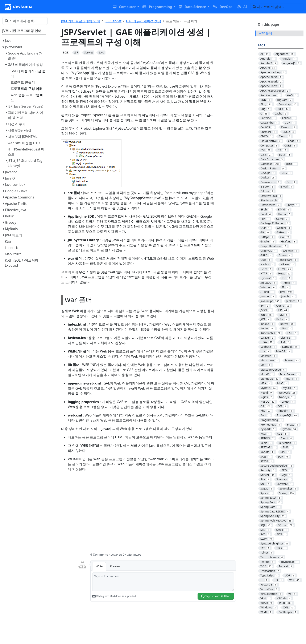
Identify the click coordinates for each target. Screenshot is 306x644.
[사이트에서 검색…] (277, 7)
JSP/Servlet (113, 21)
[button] (126, 7)
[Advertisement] (157, 515)
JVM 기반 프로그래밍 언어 (81, 21)
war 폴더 (266, 33)
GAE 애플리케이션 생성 (144, 21)
